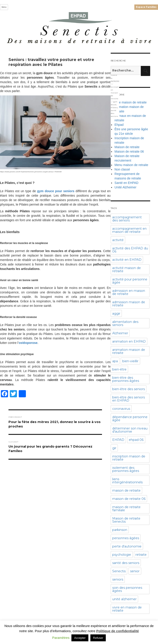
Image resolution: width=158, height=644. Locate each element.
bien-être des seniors (129, 389)
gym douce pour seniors (56, 191)
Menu (4, 7)
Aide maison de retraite (131, 102)
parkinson (120, 530)
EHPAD (118, 440)
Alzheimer (120, 333)
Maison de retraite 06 (129, 152)
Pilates (114, 107)
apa (115, 361)
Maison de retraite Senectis (126, 520)
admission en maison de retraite (129, 292)
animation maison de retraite (129, 351)
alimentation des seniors (125, 323)
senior (135, 571)
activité (118, 240)
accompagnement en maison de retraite (129, 230)
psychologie (122, 555)
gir (114, 448)
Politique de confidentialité (117, 631)
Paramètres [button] (61, 638)
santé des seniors (126, 563)
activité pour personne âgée (130, 281)
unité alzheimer (124, 599)
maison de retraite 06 (129, 499)
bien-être (119, 369)
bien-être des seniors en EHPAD (129, 399)
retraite (141, 555)
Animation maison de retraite (115, 93)
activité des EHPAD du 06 (130, 250)
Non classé (122, 169)
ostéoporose (28, 343)
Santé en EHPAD (126, 183)
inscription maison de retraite (129, 458)
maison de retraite (126, 490)
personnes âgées (126, 538)
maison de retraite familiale (126, 509)
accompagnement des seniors (127, 219)
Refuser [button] (98, 638)
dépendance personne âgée (130, 419)
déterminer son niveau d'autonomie (130, 430)
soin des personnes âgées (127, 589)
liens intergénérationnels (127, 481)
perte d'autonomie (127, 546)
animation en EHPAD (129, 341)
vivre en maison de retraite (127, 609)
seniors (118, 579)
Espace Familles (146, 7)
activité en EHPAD (127, 260)
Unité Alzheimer (125, 187)
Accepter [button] (80, 638)
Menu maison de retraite (131, 165)
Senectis (119, 571)
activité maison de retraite (127, 269)
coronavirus (121, 409)
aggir (116, 314)
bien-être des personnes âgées (126, 379)
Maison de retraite (127, 147)
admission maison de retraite (129, 304)
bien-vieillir (130, 361)
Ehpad (119, 125)
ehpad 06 (136, 440)
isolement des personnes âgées (126, 469)
